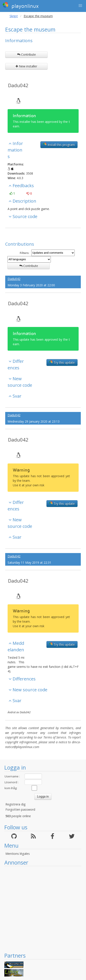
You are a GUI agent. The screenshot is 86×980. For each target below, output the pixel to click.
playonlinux (21, 5)
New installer (26, 66)
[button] (80, 6)
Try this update (62, 362)
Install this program (59, 145)
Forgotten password (20, 809)
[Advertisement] (41, 909)
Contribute (26, 54)
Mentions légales (18, 854)
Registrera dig (16, 804)
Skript (14, 16)
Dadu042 (18, 85)
